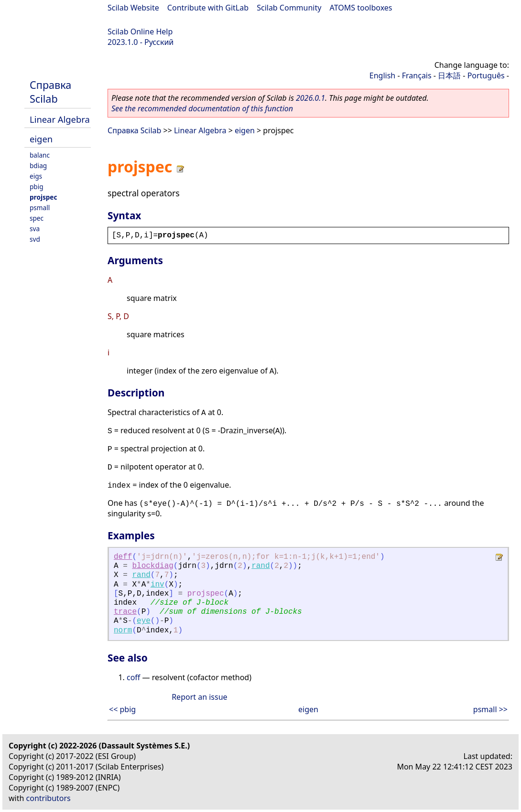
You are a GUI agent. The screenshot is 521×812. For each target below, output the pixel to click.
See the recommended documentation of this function (202, 108)
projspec (43, 197)
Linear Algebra (60, 119)
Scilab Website (133, 8)
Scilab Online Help (140, 32)
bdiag (38, 166)
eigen (41, 139)
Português (486, 75)
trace (125, 612)
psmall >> (490, 709)
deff (123, 557)
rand (260, 566)
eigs (36, 176)
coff (133, 677)
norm (123, 630)
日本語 (449, 75)
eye (144, 621)
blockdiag (152, 566)
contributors (49, 798)
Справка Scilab (50, 92)
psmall (40, 208)
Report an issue (199, 697)
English (382, 75)
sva (35, 229)
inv (157, 585)
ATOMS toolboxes (361, 8)
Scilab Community (289, 8)
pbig (37, 187)
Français (417, 75)
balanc (40, 155)
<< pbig (122, 709)
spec (37, 218)
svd (35, 239)
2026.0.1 (310, 98)
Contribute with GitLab (208, 8)
